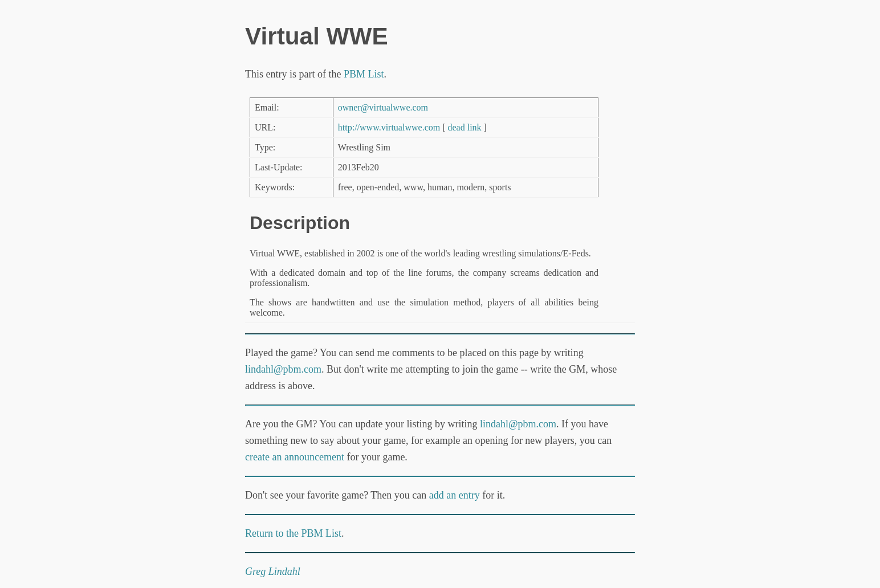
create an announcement (295, 457)
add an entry (455, 495)
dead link (465, 127)
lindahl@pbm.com (283, 369)
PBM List (364, 74)
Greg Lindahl (273, 571)
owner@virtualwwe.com (383, 107)
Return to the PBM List (293, 533)
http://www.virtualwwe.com (389, 127)
